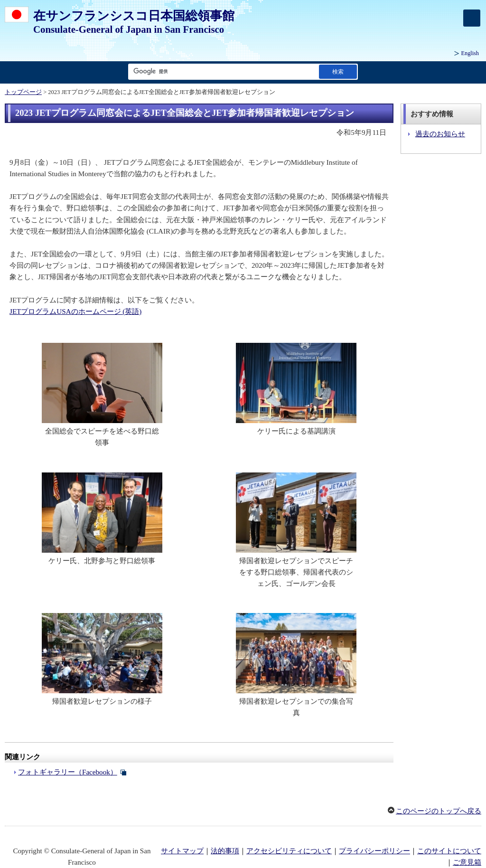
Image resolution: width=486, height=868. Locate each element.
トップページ (23, 92)
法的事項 (225, 851)
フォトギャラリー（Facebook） (68, 772)
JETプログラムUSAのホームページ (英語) (75, 311)
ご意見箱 (467, 862)
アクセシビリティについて (289, 851)
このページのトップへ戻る (439, 811)
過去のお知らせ (440, 134)
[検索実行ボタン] (338, 71)
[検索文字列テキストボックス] (222, 71)
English (470, 53)
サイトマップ (182, 851)
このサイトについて (449, 851)
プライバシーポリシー (374, 851)
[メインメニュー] (472, 18)
